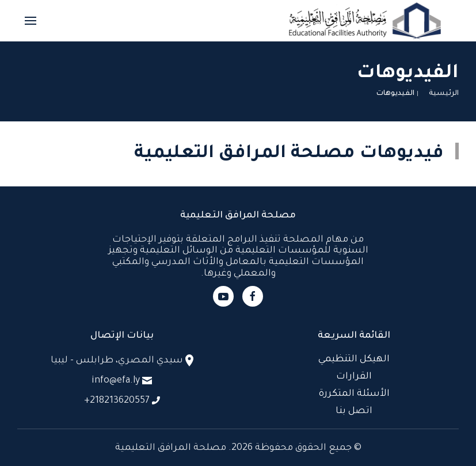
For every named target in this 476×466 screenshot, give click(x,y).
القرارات (354, 377)
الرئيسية (444, 94)
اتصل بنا (354, 411)
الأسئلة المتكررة (354, 394)
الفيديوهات (395, 94)
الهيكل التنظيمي (354, 360)
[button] (31, 21)
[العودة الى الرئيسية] (365, 21)
